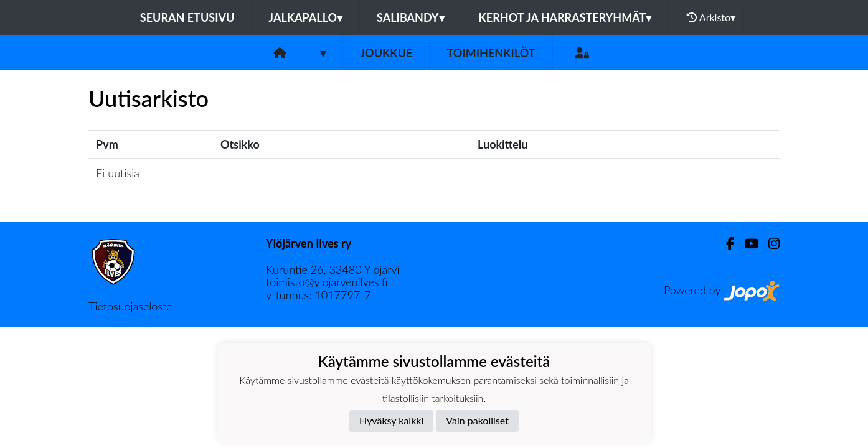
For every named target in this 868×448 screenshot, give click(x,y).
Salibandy (410, 17)
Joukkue (386, 53)
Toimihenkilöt (491, 53)
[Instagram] (769, 244)
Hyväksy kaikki (391, 420)
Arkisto (711, 17)
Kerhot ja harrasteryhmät (565, 17)
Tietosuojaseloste (130, 306)
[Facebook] (725, 244)
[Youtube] (746, 244)
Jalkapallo (305, 17)
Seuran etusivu (187, 17)
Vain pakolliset (477, 420)
